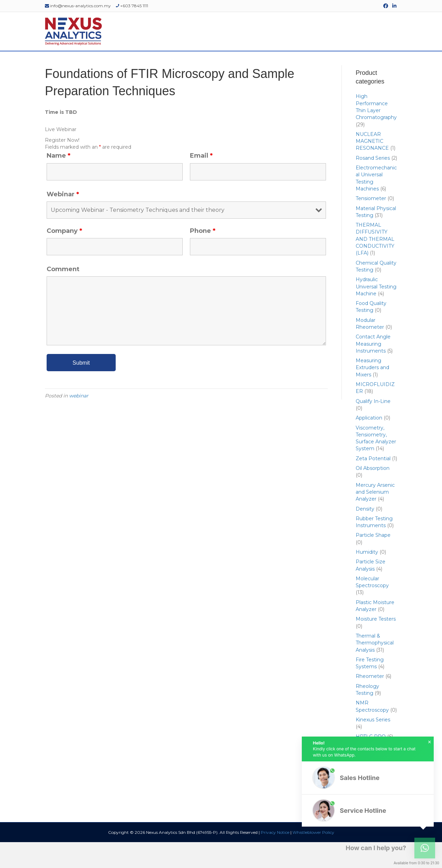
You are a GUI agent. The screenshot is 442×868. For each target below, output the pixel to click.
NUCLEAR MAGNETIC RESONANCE (372, 167)
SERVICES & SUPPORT (198, 64)
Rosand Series (373, 184)
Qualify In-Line (373, 427)
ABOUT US (80, 64)
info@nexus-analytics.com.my (78, 6)
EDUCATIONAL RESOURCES (323, 64)
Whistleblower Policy (313, 858)
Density (365, 534)
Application (369, 444)
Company (64, 256)
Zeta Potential (373, 484)
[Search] (401, 64)
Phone (203, 256)
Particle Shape (373, 561)
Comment (63, 295)
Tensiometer (371, 224)
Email (201, 181)
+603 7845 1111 (132, 6)
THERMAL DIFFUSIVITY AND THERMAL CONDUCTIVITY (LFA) (375, 265)
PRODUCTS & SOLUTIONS (132, 64)
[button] (368, 778)
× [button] (430, 742)
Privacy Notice (275, 858)
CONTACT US (380, 64)
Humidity (367, 578)
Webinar (63, 220)
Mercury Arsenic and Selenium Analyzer (375, 518)
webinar (79, 422)
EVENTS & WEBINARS (257, 64)
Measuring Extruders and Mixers (372, 393)
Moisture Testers (376, 645)
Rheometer (370, 702)
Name (59, 181)
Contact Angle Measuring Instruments (373, 370)
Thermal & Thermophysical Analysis (375, 669)
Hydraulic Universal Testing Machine (376, 312)
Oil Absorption (373, 494)
